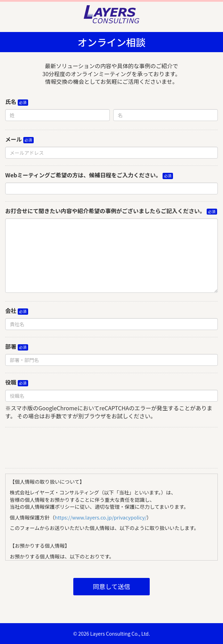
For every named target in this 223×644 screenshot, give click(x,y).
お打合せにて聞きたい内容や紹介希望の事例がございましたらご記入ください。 (105, 211)
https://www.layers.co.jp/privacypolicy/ (101, 517)
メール (14, 139)
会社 (11, 311)
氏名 (11, 102)
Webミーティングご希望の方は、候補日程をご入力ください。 (83, 175)
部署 (11, 347)
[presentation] (111, 446)
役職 (11, 382)
